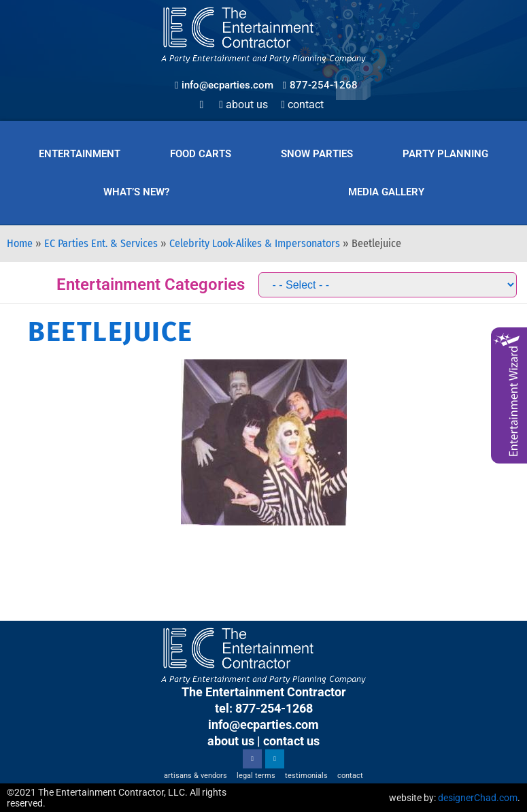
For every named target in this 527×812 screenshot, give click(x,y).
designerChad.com (478, 798)
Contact (302, 104)
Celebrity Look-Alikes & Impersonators (255, 243)
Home (20, 243)
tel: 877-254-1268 (264, 708)
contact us (291, 741)
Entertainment (80, 154)
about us (231, 741)
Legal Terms (256, 776)
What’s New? (136, 192)
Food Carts (201, 154)
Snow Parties (317, 154)
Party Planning (445, 154)
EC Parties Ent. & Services (101, 243)
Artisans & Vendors (195, 776)
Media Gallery (386, 192)
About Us (243, 104)
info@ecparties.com (263, 725)
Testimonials (306, 776)
